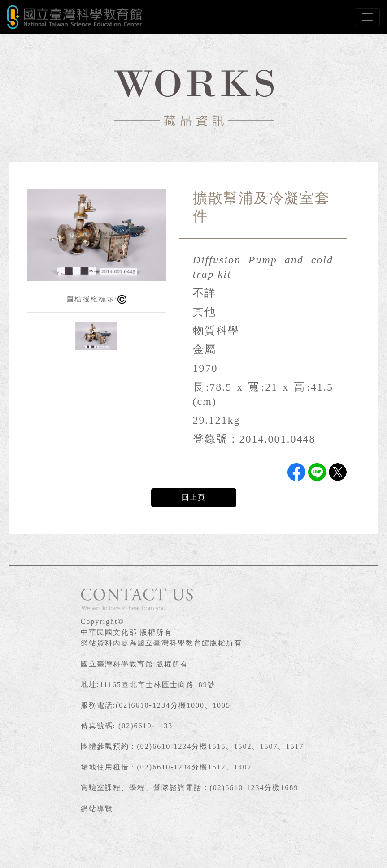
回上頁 (194, 497)
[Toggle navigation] (367, 17)
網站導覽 (97, 809)
